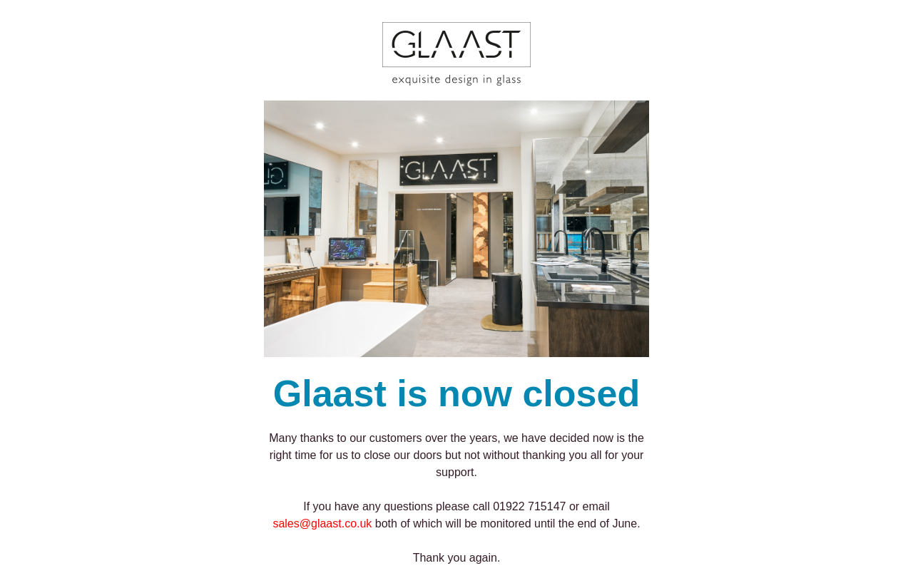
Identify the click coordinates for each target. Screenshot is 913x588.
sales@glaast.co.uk (322, 523)
